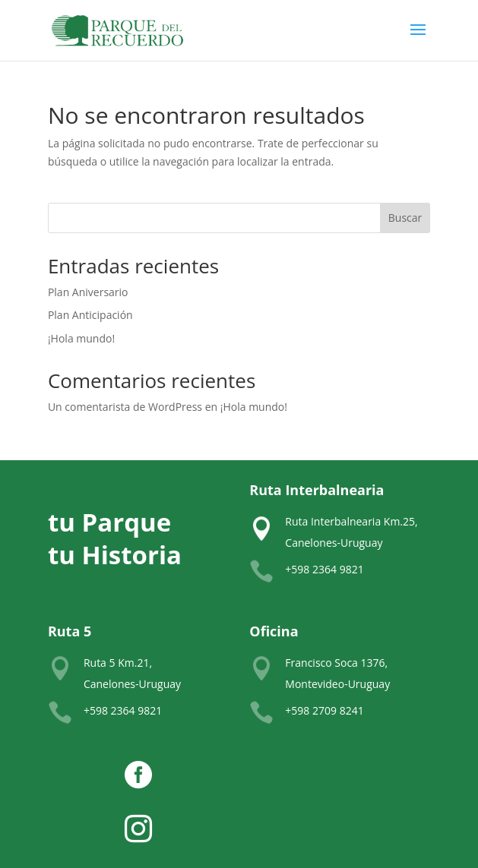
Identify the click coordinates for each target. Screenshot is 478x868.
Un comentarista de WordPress (125, 407)
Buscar (405, 218)
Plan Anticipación (90, 315)
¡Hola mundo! (81, 338)
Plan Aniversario (88, 292)
